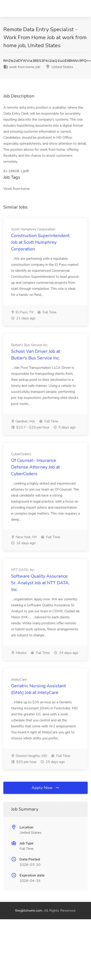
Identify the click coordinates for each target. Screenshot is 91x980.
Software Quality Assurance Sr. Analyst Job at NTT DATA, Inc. (40, 583)
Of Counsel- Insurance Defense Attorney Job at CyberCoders (35, 467)
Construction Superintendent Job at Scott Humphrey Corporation (40, 242)
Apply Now (46, 788)
